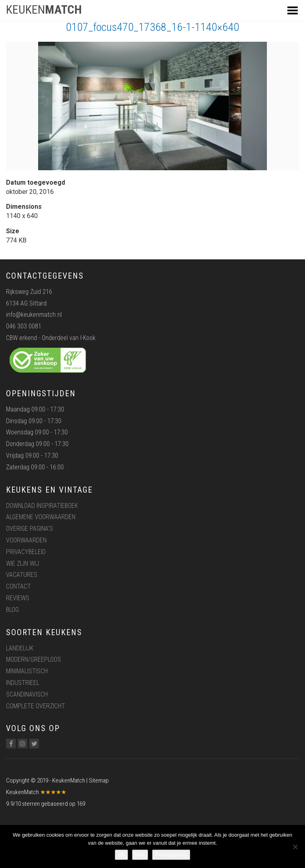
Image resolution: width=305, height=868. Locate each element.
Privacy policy (171, 855)
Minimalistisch (27, 671)
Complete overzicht (36, 706)
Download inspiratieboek (42, 506)
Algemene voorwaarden (41, 517)
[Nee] (295, 847)
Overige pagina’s (29, 529)
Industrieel (23, 683)
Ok (121, 855)
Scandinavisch (27, 694)
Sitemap (99, 780)
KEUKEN (44, 9)
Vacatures (22, 575)
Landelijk (20, 648)
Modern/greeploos (34, 659)
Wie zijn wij (22, 563)
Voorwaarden (26, 540)
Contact (18, 586)
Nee (140, 855)
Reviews (18, 598)
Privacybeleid (26, 552)
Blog (12, 610)
